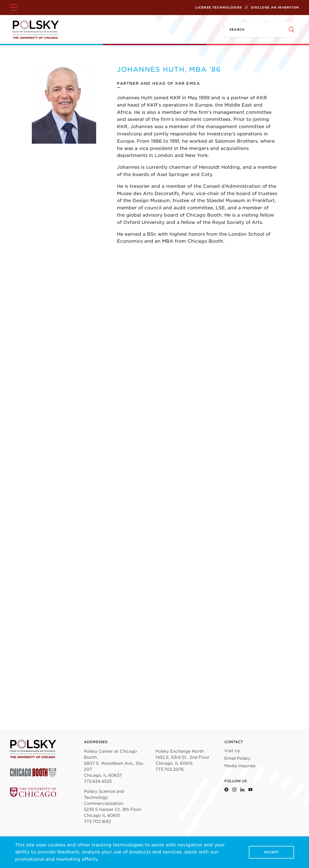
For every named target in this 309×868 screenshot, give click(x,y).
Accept (271, 852)
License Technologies (219, 7)
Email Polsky (237, 758)
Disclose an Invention (275, 7)
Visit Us (232, 751)
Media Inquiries (240, 766)
